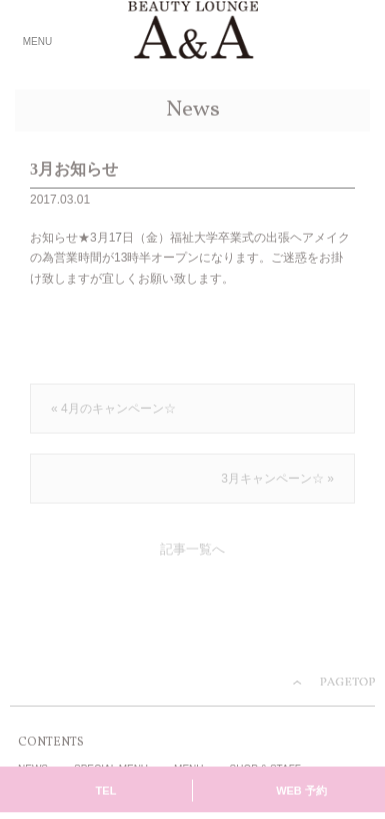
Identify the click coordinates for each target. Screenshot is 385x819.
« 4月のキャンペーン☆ (113, 410)
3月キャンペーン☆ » (277, 480)
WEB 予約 (301, 792)
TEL (106, 792)
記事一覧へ (192, 551)
